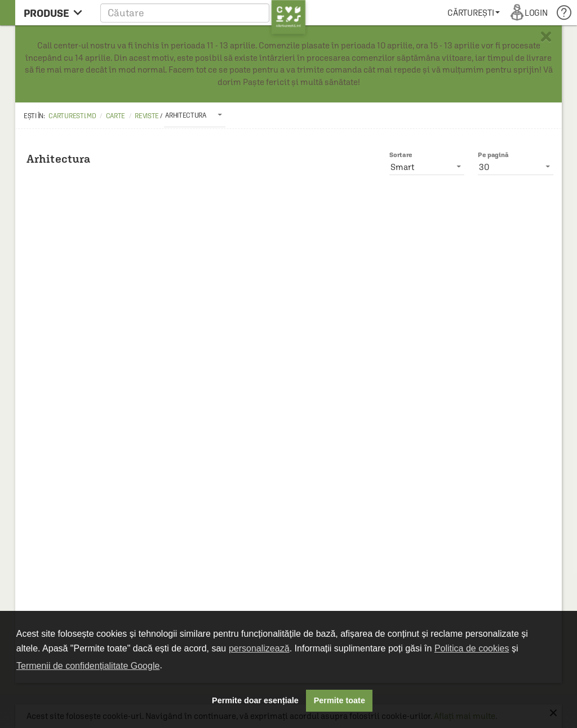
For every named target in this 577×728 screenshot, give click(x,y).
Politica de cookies (472, 648)
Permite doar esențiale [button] (255, 700)
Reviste (147, 116)
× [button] (546, 37)
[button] (203, 13)
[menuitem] (474, 13)
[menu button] (56, 13)
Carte (116, 116)
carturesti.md (72, 116)
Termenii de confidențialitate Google (88, 666)
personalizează (259, 648)
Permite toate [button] (339, 700)
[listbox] (195, 115)
